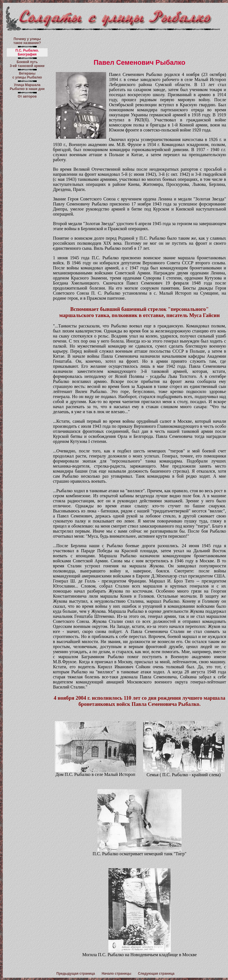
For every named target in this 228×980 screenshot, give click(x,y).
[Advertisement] (140, 45)
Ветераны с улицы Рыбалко (27, 75)
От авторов (27, 96)
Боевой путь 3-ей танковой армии (27, 64)
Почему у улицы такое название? (27, 41)
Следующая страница (156, 974)
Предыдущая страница (76, 974)
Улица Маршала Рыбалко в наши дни (27, 87)
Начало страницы (117, 974)
